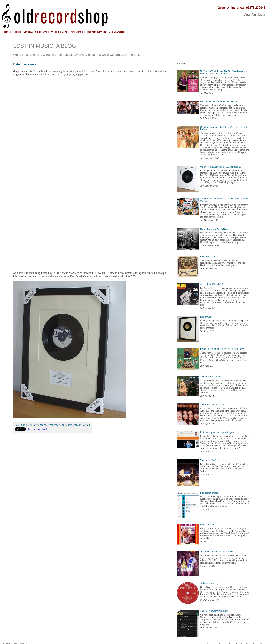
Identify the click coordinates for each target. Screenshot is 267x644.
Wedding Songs (60, 32)
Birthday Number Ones (36, 32)
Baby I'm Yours (25, 64)
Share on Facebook (37, 429)
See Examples (117, 32)
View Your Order (254, 15)
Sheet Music (78, 32)
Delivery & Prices (97, 32)
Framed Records (12, 32)
